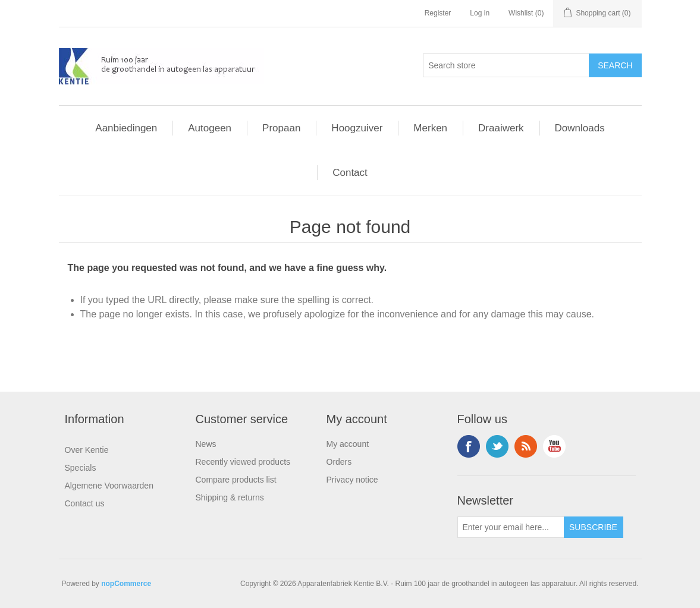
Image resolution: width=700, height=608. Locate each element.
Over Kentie (87, 450)
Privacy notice (352, 480)
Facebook (469, 446)
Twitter (497, 446)
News (206, 444)
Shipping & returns (230, 497)
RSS (526, 446)
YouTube (554, 446)
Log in (480, 13)
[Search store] (506, 65)
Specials (81, 468)
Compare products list (236, 480)
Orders (339, 462)
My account (348, 444)
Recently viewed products (243, 462)
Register (438, 13)
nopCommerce (126, 584)
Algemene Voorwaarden (109, 486)
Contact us (85, 503)
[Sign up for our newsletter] (511, 527)
